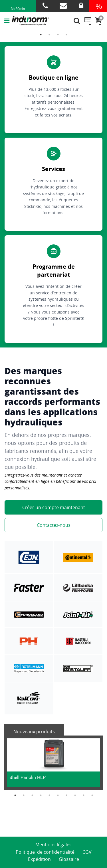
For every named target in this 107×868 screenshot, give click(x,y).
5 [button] (49, 795)
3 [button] (58, 35)
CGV (87, 852)
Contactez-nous (54, 525)
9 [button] (84, 795)
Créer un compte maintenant (54, 507)
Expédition (39, 859)
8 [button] (75, 795)
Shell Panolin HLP (28, 777)
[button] (8, 21)
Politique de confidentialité (45, 852)
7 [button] (66, 795)
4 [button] (66, 35)
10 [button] (92, 795)
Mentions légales (53, 845)
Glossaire (69, 859)
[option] (53, 763)
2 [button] (49, 35)
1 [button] (41, 35)
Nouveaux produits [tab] (34, 732)
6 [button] (58, 795)
